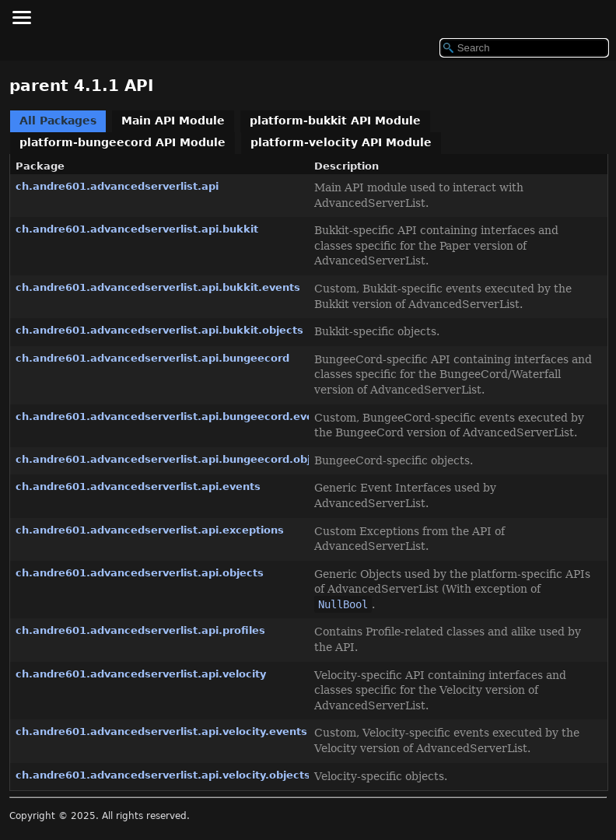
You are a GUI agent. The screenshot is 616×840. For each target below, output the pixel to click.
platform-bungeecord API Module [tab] (122, 142)
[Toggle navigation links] (21, 17)
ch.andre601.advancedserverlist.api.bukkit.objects (159, 330)
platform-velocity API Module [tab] (341, 142)
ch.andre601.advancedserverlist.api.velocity (141, 674)
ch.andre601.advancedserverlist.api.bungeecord (152, 358)
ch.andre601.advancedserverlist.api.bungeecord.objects (175, 459)
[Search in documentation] (524, 48)
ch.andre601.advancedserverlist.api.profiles (140, 630)
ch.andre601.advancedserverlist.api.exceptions (150, 530)
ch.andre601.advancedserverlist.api (117, 186)
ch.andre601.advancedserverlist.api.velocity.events (161, 731)
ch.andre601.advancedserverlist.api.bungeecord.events (173, 416)
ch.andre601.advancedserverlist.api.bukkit (137, 229)
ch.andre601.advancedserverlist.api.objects (140, 573)
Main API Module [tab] (173, 121)
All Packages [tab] (58, 121)
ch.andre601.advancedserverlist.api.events (138, 486)
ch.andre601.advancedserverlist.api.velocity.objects (163, 775)
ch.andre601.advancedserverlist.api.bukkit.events (158, 287)
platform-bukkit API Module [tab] (335, 121)
